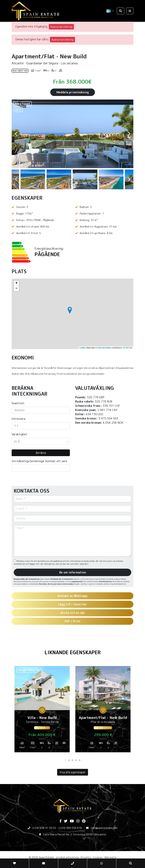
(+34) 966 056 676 (70, 828)
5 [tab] (80, 760)
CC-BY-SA (127, 348)
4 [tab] (76, 760)
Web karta (110, 857)
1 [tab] (65, 760)
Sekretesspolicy (106, 561)
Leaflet (82, 348)
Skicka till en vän (72, 613)
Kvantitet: (18, 403)
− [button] (16, 289)
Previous (16, 134)
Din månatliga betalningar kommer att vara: (40, 461)
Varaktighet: (20, 434)
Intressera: (19, 419)
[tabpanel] (42, 710)
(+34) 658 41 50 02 (44, 828)
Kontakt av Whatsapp (72, 596)
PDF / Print (72, 621)
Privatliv (86, 857)
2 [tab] (69, 760)
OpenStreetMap (104, 348)
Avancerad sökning (61, 27)
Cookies (98, 857)
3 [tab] (72, 760)
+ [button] (16, 283)
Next (129, 134)
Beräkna (41, 453)
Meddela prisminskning (73, 92)
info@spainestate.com (104, 828)
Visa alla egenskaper (73, 772)
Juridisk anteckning (67, 857)
